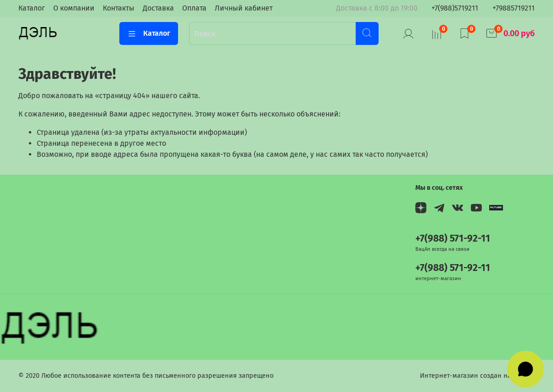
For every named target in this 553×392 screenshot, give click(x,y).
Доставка (158, 8)
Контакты (119, 8)
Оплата (194, 8)
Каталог (32, 8)
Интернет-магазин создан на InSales (477, 376)
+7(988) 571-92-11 (453, 239)
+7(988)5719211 (455, 8)
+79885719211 (514, 8)
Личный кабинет (244, 8)
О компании (74, 8)
